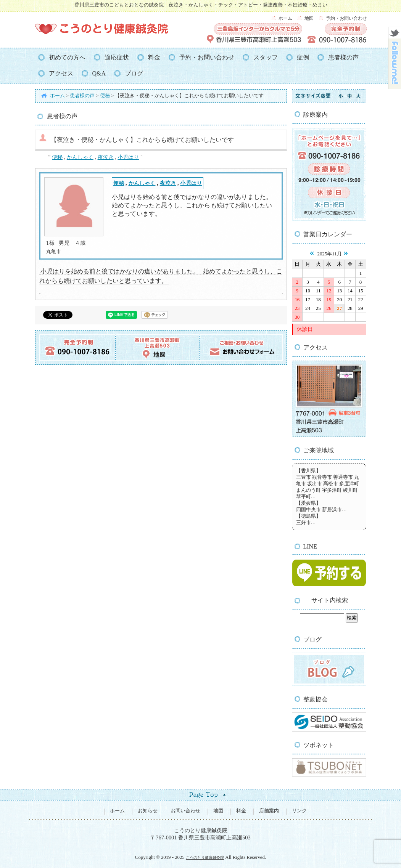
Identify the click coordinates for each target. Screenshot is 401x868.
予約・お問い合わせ (346, 18)
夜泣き (106, 157)
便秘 (57, 157)
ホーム (285, 18)
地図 (309, 18)
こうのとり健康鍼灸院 (205, 858)
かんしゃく (80, 157)
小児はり (128, 157)
